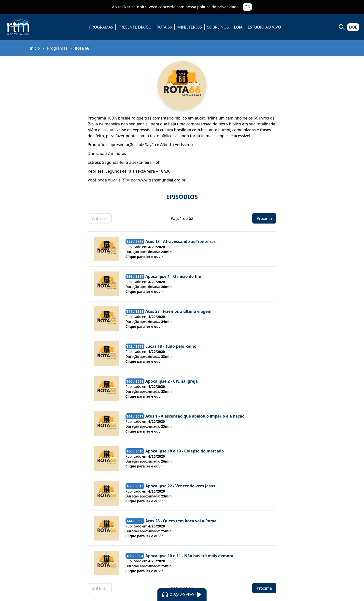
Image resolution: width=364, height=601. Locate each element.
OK (247, 7)
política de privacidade (218, 7)
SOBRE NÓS (218, 27)
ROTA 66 (164, 27)
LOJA (238, 27)
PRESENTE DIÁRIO (135, 27)
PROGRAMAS (101, 27)
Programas (57, 48)
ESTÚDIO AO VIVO (264, 27)
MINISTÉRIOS (189, 27)
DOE (353, 27)
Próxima (264, 218)
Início (35, 48)
